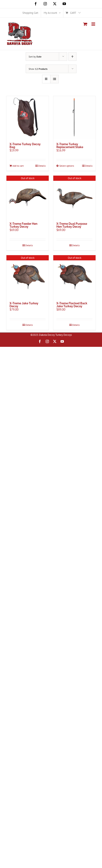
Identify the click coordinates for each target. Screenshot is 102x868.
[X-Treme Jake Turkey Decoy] (28, 276)
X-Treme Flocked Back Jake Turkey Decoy (72, 305)
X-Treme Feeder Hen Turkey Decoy (23, 225)
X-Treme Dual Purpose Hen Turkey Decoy (72, 225)
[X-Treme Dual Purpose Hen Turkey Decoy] (74, 197)
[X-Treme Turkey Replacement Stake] (74, 117)
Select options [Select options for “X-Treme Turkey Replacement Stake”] (67, 166)
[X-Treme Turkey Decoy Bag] (28, 117)
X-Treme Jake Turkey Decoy (24, 305)
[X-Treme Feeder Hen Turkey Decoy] (28, 197)
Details (42, 166)
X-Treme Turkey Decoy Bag (25, 146)
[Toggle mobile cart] (85, 24)
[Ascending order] (72, 57)
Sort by (35, 57)
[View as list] (54, 79)
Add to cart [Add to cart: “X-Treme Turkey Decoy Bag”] (18, 166)
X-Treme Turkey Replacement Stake (70, 146)
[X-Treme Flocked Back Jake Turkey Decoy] (74, 276)
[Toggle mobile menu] (94, 24)
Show (38, 69)
